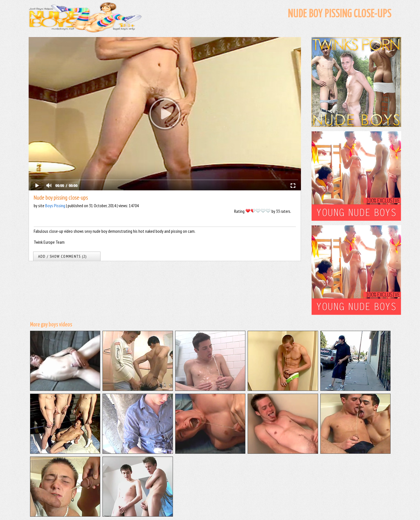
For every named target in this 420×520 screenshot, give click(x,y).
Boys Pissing (55, 206)
